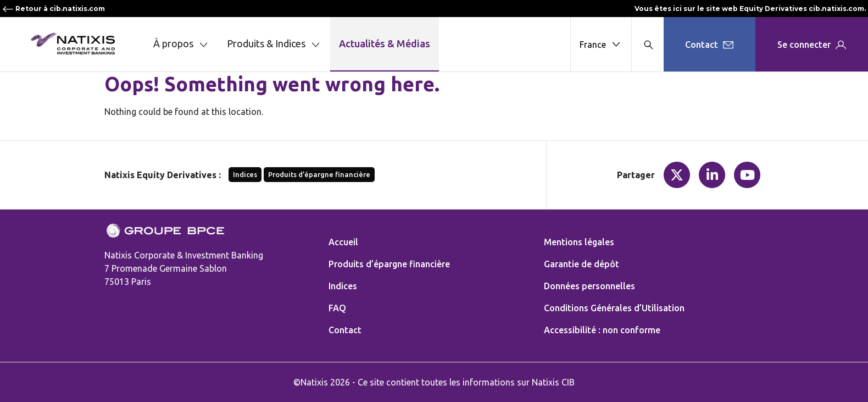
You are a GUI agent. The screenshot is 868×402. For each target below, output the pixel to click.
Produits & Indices (274, 44)
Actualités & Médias (385, 43)
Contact (345, 330)
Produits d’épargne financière (319, 174)
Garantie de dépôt (582, 264)
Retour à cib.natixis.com (54, 9)
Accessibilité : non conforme (602, 330)
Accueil (343, 242)
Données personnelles (589, 286)
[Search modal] (647, 44)
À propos (181, 44)
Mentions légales (579, 242)
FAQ (337, 308)
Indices (245, 174)
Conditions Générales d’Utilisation (614, 308)
